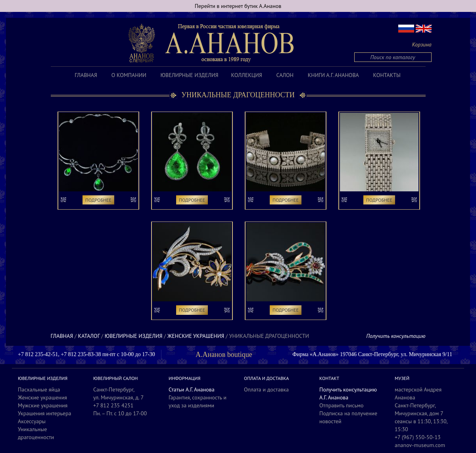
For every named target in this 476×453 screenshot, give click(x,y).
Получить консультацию (396, 336)
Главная (86, 75)
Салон (285, 75)
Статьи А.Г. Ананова (192, 389)
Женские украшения (196, 336)
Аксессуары (32, 421)
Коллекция (246, 75)
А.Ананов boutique (224, 355)
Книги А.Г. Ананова (333, 75)
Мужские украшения (43, 405)
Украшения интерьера (44, 413)
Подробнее (98, 200)
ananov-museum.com (420, 445)
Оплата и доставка (266, 389)
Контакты (387, 75)
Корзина (422, 44)
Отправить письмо (342, 405)
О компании (129, 75)
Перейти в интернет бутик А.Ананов (238, 6)
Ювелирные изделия (190, 75)
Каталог (89, 336)
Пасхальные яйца (39, 389)
